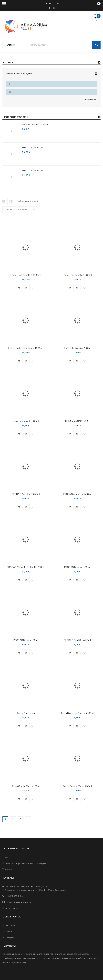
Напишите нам (10, 908)
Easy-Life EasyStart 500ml (77, 275)
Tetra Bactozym (26, 713)
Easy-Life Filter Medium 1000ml (26, 348)
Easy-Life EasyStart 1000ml (26, 275)
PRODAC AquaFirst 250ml (26, 494)
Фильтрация (90, 99)
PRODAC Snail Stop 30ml (35, 124)
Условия (7, 869)
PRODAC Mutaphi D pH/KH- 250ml (26, 567)
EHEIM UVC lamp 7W (32, 171)
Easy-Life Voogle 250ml (77, 348)
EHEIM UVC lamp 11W (33, 147)
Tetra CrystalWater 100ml (26, 786)
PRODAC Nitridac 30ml (26, 640)
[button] (19, 288)
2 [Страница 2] (13, 819)
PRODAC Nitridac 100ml (77, 567)
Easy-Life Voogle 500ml (26, 421)
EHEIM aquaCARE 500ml (77, 421)
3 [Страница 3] (21, 819)
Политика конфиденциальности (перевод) (26, 863)
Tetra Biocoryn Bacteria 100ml (77, 713)
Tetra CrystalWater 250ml (77, 786)
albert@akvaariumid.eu (19, 902)
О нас (6, 857)
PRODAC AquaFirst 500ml (77, 494)
